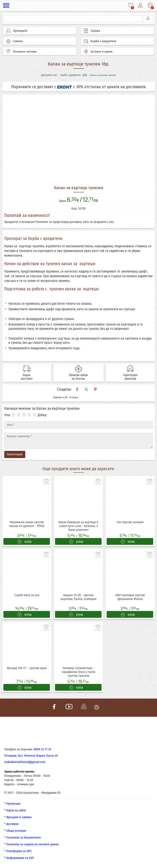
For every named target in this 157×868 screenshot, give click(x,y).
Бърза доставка (27, 377)
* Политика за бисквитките (23, 837)
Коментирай (15, 454)
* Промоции (12, 804)
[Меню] (6, 6)
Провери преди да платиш (78, 377)
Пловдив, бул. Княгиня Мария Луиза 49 (31, 756)
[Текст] (78, 441)
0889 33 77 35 (42, 749)
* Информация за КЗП (19, 858)
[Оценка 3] (24, 415)
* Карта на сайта (15, 810)
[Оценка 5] (35, 415)
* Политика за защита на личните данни (31, 844)
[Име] (78, 425)
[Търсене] (73, 19)
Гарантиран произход (130, 377)
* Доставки (11, 824)
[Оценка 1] (13, 415)
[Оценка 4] (29, 415)
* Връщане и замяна (18, 817)
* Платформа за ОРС (18, 851)
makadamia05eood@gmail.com (25, 762)
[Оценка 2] (19, 415)
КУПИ (25, 542)
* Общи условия (15, 831)
